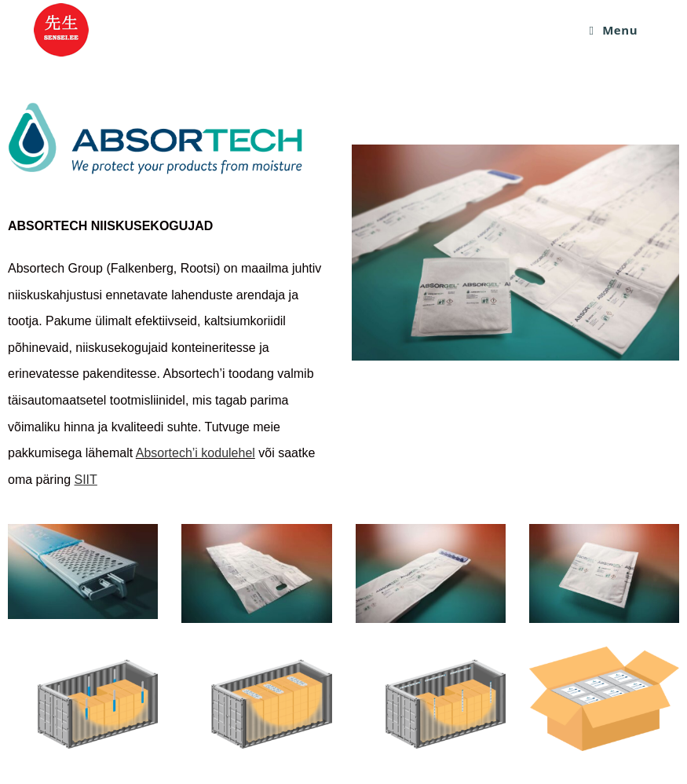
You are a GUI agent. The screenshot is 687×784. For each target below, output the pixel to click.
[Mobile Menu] (614, 30)
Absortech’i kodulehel (196, 453)
